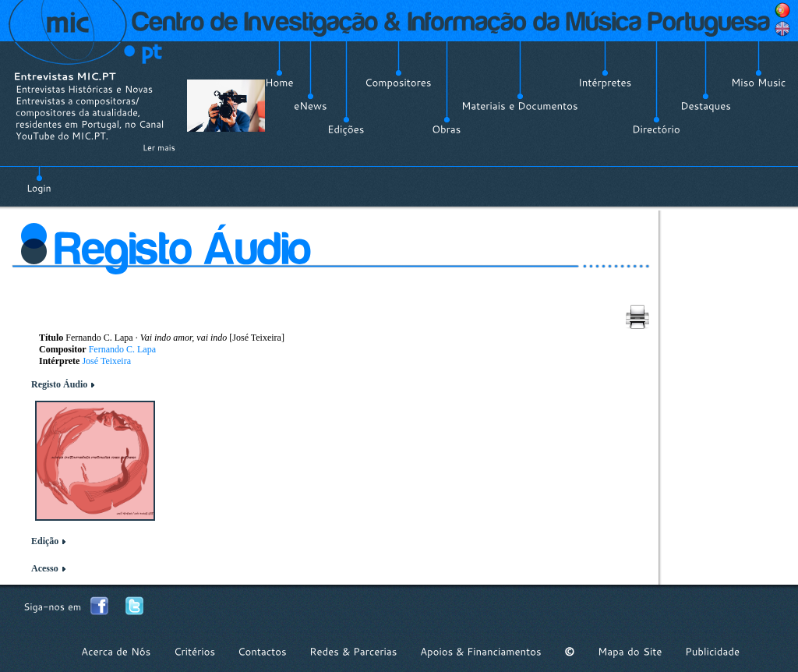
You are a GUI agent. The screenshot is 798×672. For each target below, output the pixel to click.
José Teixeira (106, 361)
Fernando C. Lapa (122, 349)
